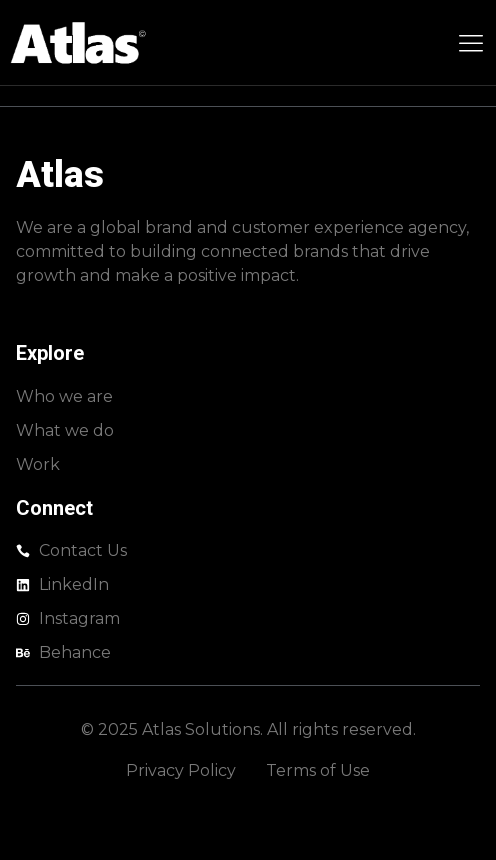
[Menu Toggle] (471, 43)
